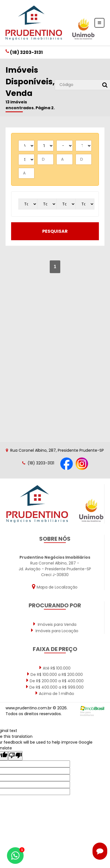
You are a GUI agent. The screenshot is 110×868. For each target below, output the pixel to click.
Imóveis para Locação (55, 631)
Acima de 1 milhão (55, 693)
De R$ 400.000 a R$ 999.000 (55, 687)
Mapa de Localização (55, 587)
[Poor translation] (15, 756)
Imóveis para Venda (55, 624)
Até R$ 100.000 (55, 668)
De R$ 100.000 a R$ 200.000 (55, 674)
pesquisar (55, 231)
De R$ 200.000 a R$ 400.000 (55, 681)
